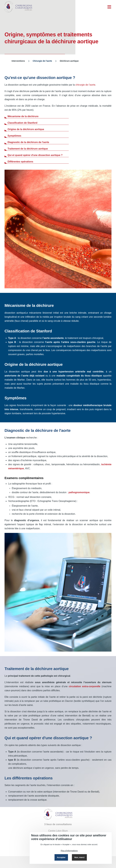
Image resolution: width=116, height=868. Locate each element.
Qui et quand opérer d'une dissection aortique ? (35, 155)
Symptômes (14, 136)
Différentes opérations (20, 162)
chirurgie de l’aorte (85, 85)
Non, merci (79, 857)
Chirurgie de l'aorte (42, 61)
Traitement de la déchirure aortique (28, 149)
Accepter (61, 857)
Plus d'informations (69, 851)
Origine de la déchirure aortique (26, 129)
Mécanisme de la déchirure (23, 116)
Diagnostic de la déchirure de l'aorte (28, 142)
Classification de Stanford (22, 123)
